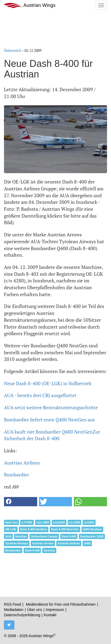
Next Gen (11, 522)
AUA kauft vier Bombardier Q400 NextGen (48, 432)
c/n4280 (89, 522)
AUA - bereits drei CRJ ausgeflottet (40, 395)
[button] (21, 502)
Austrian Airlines (22, 463)
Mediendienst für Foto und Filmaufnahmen (61, 604)
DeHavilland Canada (44, 536)
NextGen (21, 536)
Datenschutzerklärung (22, 615)
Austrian (49, 550)
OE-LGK (11, 529)
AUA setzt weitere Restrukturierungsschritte (51, 407)
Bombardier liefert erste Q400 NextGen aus (49, 420)
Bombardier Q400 (92, 536)
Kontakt (50, 615)
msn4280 (59, 522)
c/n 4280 (74, 522)
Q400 (87, 543)
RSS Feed (13, 604)
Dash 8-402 (69, 536)
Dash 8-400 (32, 550)
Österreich (12, 50)
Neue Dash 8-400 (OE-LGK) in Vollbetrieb (48, 383)
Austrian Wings (30, 5)
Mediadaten (14, 610)
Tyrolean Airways (17, 543)
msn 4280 (43, 522)
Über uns (35, 610)
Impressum (55, 610)
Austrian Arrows (43, 543)
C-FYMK (27, 522)
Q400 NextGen (92, 529)
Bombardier (16, 475)
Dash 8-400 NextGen (34, 529)
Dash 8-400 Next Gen (65, 529)
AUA (8, 536)
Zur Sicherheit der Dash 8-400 (52, 435)
